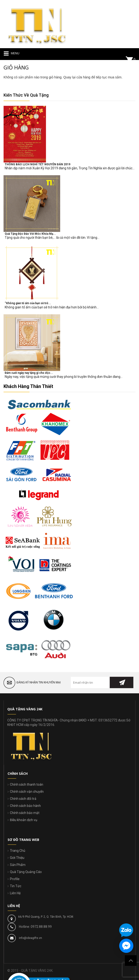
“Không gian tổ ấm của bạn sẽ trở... (28, 303)
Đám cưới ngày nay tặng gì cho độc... (29, 373)
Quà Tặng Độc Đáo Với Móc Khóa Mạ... (30, 234)
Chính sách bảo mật (25, 813)
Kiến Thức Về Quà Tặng (26, 95)
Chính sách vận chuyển (27, 792)
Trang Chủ (18, 851)
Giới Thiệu (17, 858)
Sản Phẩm (18, 865)
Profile (15, 879)
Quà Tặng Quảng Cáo (26, 872)
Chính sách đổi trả (23, 799)
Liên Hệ (15, 893)
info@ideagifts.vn (30, 938)
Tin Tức (16, 886)
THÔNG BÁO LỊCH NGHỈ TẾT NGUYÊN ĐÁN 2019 (38, 164)
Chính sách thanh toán (27, 784)
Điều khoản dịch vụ (24, 820)
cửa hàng (83, 77)
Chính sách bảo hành (25, 806)
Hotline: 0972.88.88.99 (35, 927)
